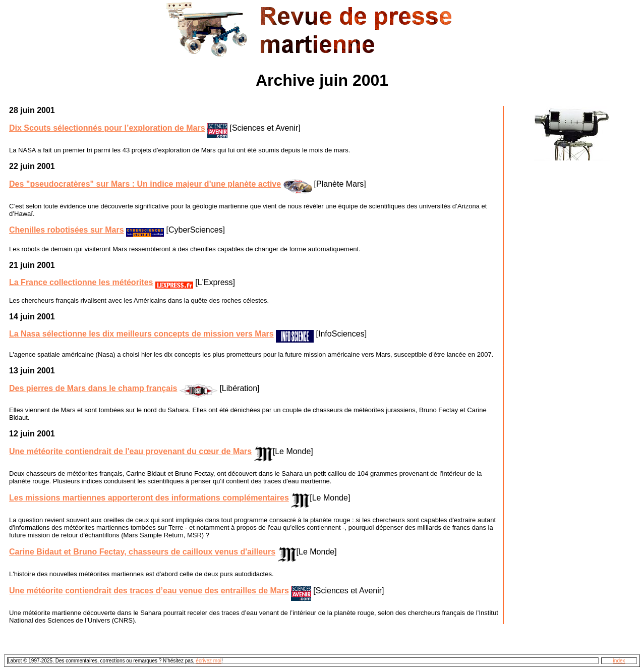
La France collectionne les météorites (81, 282)
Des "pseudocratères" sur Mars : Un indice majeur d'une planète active (145, 184)
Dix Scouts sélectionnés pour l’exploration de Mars (107, 128)
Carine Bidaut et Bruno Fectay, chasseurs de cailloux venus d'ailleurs (142, 552)
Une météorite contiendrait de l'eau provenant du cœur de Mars (130, 451)
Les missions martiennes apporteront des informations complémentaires (149, 498)
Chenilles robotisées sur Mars (67, 230)
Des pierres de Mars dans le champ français (93, 388)
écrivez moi (209, 661)
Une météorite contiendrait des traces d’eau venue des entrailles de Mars (149, 591)
